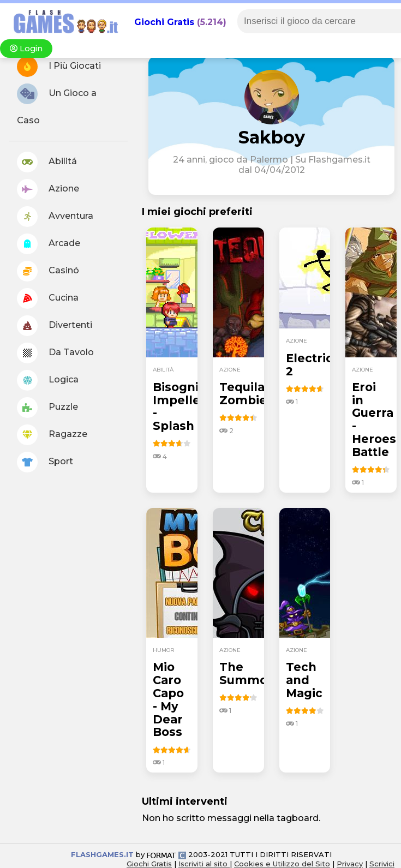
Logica (48, 380)
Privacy (350, 864)
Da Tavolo (55, 353)
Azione (48, 189)
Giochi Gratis (164, 22)
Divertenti (55, 326)
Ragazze (52, 435)
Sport (45, 462)
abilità (163, 370)
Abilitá (47, 162)
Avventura (55, 217)
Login (26, 49)
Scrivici (382, 864)
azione (230, 370)
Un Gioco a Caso (57, 104)
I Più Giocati (59, 67)
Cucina (48, 298)
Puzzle (47, 408)
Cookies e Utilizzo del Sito (282, 864)
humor (164, 650)
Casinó (48, 271)
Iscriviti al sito (204, 864)
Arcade (49, 244)
